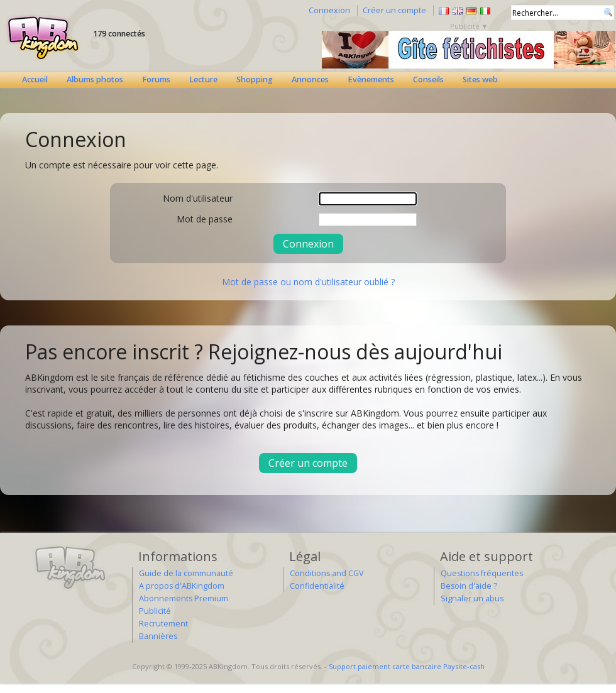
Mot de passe (205, 219)
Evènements (371, 79)
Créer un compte (394, 10)
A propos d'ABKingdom (182, 586)
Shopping (255, 79)
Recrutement (163, 624)
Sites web (480, 79)
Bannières (158, 636)
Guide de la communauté (186, 573)
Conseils (428, 79)
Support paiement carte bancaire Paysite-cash (407, 666)
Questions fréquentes (482, 573)
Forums (156, 79)
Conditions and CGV (327, 573)
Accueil (35, 79)
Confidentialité (317, 586)
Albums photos (95, 79)
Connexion (329, 10)
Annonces (310, 79)
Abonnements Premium (184, 598)
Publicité (155, 611)
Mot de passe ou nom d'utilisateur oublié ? (308, 282)
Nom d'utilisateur (198, 198)
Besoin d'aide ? (469, 586)
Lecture (203, 79)
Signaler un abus (472, 598)
